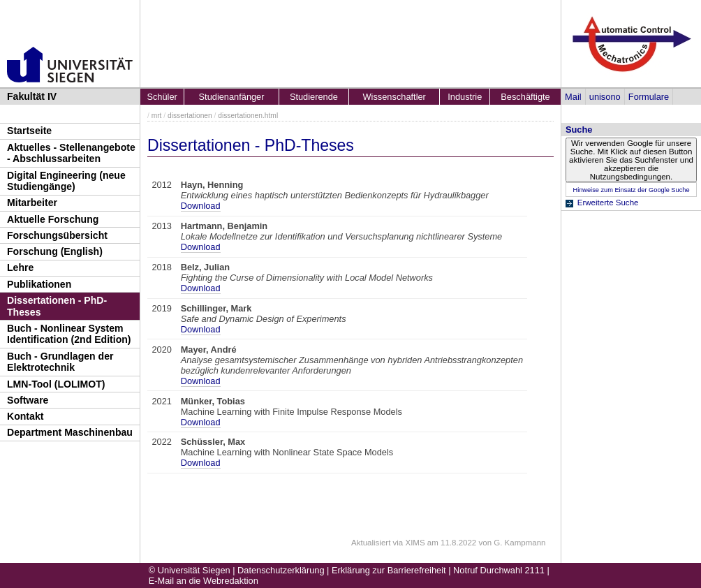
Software (28, 400)
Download (201, 206)
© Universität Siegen (190, 570)
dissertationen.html (248, 116)
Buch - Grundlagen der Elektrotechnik (60, 362)
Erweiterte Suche (608, 203)
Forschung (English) (55, 251)
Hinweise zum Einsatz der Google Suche (631, 190)
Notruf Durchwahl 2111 (499, 570)
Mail (573, 97)
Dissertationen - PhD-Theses (57, 306)
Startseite (29, 131)
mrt (157, 116)
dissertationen (190, 116)
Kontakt (25, 416)
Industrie (465, 97)
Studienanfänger (232, 97)
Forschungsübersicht (57, 235)
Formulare (649, 97)
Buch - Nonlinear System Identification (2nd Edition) (69, 334)
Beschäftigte (525, 97)
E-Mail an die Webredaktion (204, 581)
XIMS (415, 543)
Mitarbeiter (32, 203)
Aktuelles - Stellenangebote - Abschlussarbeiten (71, 153)
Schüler (162, 97)
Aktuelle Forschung (53, 219)
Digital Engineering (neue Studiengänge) (66, 181)
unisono (605, 97)
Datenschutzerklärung (281, 570)
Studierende (314, 97)
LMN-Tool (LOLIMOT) (56, 384)
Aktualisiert (371, 543)
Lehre (20, 267)
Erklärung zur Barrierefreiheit (389, 570)
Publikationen (39, 284)
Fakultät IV (32, 96)
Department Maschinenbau (70, 432)
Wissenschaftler (394, 97)
